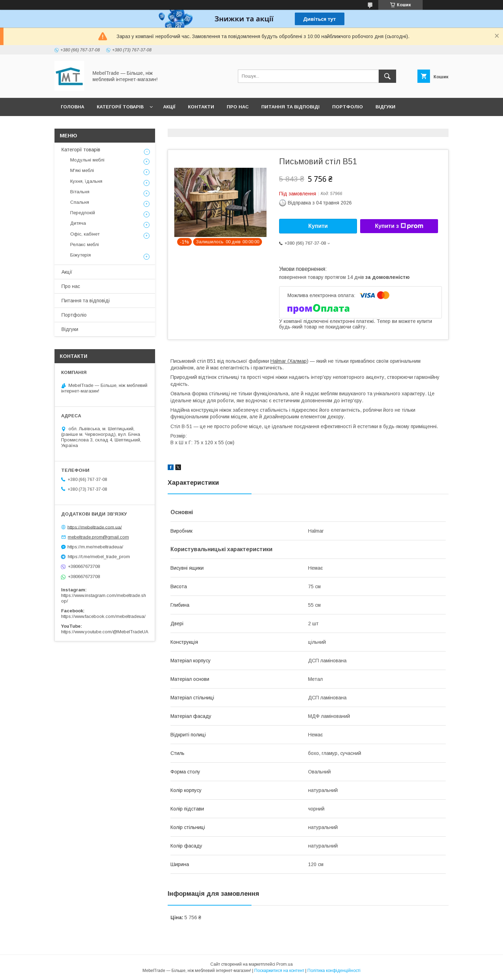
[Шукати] (387, 76)
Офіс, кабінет (85, 234)
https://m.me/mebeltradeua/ (95, 547)
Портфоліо (348, 107)
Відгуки (385, 107)
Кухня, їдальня (86, 181)
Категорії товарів (120, 107)
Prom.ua (285, 964)
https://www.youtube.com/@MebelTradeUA (105, 632)
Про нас (238, 107)
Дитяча (78, 223)
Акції (169, 107)
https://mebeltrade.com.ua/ (95, 527)
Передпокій (83, 213)
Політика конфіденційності (334, 971)
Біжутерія (81, 255)
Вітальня (80, 192)
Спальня (80, 202)
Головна (72, 107)
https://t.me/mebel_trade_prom (99, 557)
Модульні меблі (87, 160)
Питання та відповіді (290, 107)
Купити (318, 226)
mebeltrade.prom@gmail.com (98, 537)
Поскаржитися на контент (279, 971)
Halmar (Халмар (289, 361)
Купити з (399, 226)
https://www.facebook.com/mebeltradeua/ (103, 616)
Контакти (201, 107)
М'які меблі (82, 170)
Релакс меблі (85, 244)
